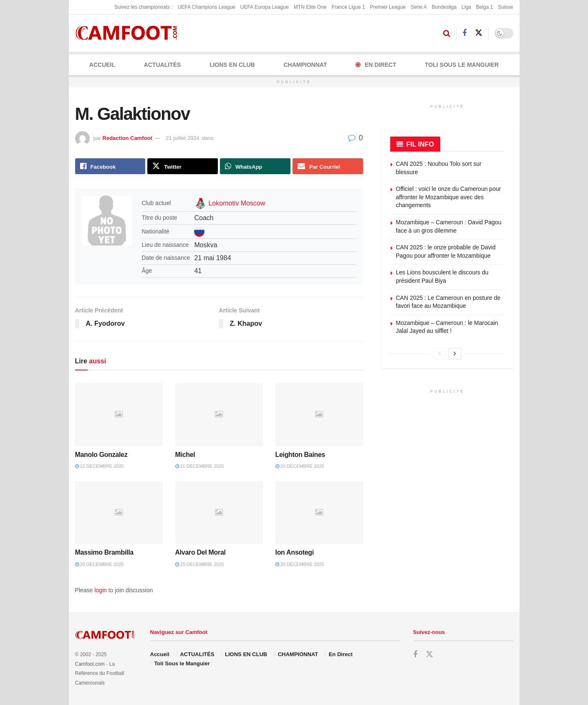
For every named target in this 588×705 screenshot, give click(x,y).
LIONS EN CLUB (232, 65)
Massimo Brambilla (104, 552)
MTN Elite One (310, 7)
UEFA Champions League (207, 7)
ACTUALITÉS (163, 65)
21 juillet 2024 (182, 138)
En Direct (376, 65)
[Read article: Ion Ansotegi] (319, 512)
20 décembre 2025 (300, 466)
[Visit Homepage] (129, 33)
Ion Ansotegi (295, 552)
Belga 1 (485, 7)
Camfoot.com (90, 664)
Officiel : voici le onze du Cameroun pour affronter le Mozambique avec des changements (449, 197)
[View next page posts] (455, 354)
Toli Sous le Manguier (462, 65)
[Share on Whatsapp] (255, 166)
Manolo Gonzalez (101, 455)
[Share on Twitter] (183, 166)
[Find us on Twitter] (479, 33)
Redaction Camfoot (127, 138)
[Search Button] (447, 33)
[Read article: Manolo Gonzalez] (119, 414)
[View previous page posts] (440, 354)
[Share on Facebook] (110, 166)
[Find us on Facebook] (464, 33)
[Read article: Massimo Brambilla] (119, 512)
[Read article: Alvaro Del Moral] (219, 512)
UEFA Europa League (265, 7)
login (101, 590)
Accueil (102, 65)
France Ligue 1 (348, 7)
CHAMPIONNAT (305, 65)
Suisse (505, 7)
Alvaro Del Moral (201, 552)
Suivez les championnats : (143, 7)
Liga (466, 7)
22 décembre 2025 (100, 466)
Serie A (419, 7)
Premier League (388, 7)
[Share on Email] (328, 166)
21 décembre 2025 (200, 466)
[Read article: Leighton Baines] (319, 414)
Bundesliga (444, 7)
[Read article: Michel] (219, 414)
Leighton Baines (300, 455)
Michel (185, 455)
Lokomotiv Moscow (237, 203)
